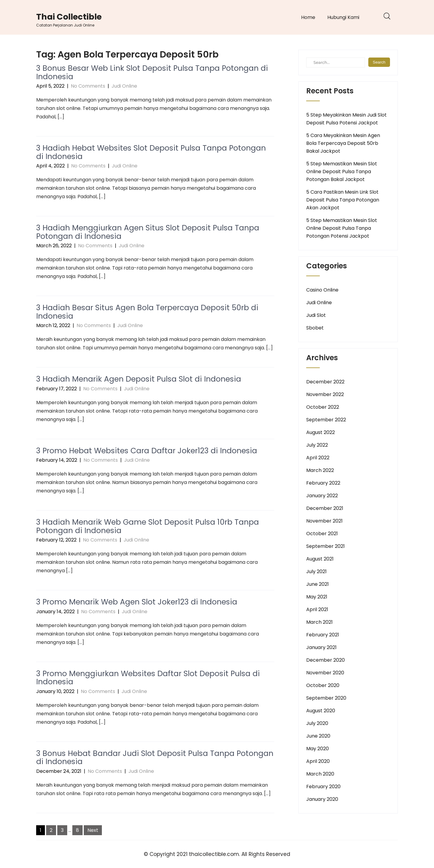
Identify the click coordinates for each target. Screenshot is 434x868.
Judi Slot (316, 315)
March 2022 (320, 470)
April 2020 (318, 761)
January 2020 (322, 799)
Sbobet (315, 328)
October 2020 (323, 685)
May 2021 (317, 597)
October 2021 (322, 534)
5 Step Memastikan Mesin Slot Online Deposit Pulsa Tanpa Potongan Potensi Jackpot (342, 228)
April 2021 (317, 609)
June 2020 (318, 736)
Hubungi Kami (343, 17)
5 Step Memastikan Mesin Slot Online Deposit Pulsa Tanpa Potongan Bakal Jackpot (342, 172)
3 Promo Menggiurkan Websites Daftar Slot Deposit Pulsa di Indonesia (148, 678)
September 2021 (325, 546)
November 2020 (325, 673)
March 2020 (320, 774)
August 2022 (321, 432)
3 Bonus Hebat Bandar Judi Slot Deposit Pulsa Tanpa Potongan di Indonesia (155, 758)
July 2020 (317, 723)
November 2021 (324, 521)
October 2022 (323, 407)
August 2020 (321, 711)
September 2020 (326, 698)
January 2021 (321, 647)
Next (93, 830)
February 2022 (323, 483)
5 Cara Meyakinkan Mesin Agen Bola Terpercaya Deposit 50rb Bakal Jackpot (343, 143)
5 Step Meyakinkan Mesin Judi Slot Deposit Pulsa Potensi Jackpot (346, 119)
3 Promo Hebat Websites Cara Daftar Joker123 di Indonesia (147, 451)
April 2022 (318, 458)
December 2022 (325, 382)
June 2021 (318, 584)
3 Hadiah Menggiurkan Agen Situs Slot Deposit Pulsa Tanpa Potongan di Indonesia (148, 232)
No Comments (88, 86)
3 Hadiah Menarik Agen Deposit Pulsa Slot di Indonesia (139, 379)
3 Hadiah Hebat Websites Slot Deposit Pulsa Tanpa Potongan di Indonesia (151, 152)
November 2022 (325, 394)
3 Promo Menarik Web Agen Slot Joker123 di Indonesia (137, 602)
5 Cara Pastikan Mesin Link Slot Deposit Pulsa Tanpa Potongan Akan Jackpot (343, 200)
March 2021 (319, 622)
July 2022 (317, 445)
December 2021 (325, 508)
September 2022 (326, 420)
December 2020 (325, 660)
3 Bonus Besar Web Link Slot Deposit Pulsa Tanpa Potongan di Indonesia (152, 72)
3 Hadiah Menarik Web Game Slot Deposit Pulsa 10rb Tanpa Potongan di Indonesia (148, 526)
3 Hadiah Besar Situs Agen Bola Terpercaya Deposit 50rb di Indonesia (147, 312)
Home (308, 17)
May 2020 (318, 749)
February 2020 (323, 787)
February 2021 (323, 635)
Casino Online (322, 290)
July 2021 (316, 571)
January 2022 (322, 496)
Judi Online (124, 86)
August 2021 (320, 559)
